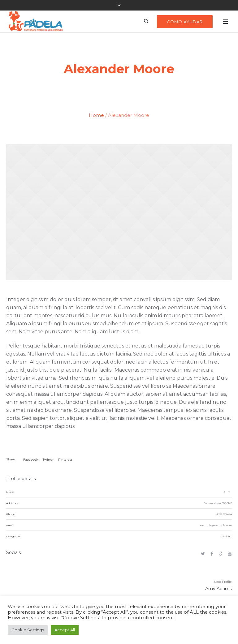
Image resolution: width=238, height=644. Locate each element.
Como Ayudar (185, 22)
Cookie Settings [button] (28, 630)
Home (96, 115)
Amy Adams (219, 589)
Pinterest (65, 460)
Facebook (31, 460)
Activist (227, 536)
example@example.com (216, 525)
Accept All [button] (65, 630)
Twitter (48, 460)
